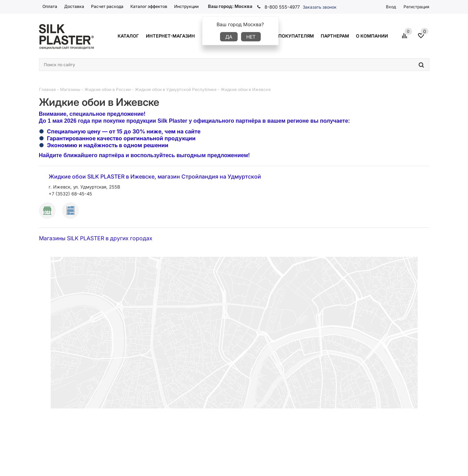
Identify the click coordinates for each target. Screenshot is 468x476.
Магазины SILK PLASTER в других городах (96, 238)
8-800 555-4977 (282, 7)
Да (229, 37)
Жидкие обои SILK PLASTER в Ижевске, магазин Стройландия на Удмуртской (155, 176)
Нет (251, 37)
